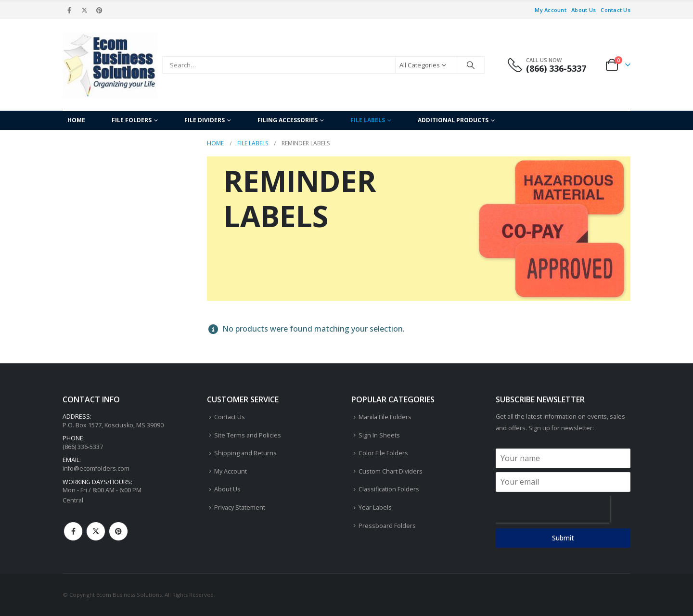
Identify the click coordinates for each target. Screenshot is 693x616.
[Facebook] (69, 10)
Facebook (73, 531)
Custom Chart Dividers (391, 471)
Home (76, 120)
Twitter (96, 531)
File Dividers (205, 120)
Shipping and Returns (245, 453)
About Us (584, 10)
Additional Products (453, 120)
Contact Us (616, 10)
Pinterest (118, 531)
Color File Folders (383, 453)
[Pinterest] (100, 10)
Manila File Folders (385, 417)
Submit (563, 538)
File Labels (368, 120)
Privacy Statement (240, 507)
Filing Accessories (288, 120)
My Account (551, 10)
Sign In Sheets (379, 435)
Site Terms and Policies (248, 435)
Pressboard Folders (387, 526)
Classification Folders (389, 489)
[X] (84, 10)
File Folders (132, 120)
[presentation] (553, 509)
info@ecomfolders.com (96, 468)
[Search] (471, 65)
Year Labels (375, 507)
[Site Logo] (110, 65)
